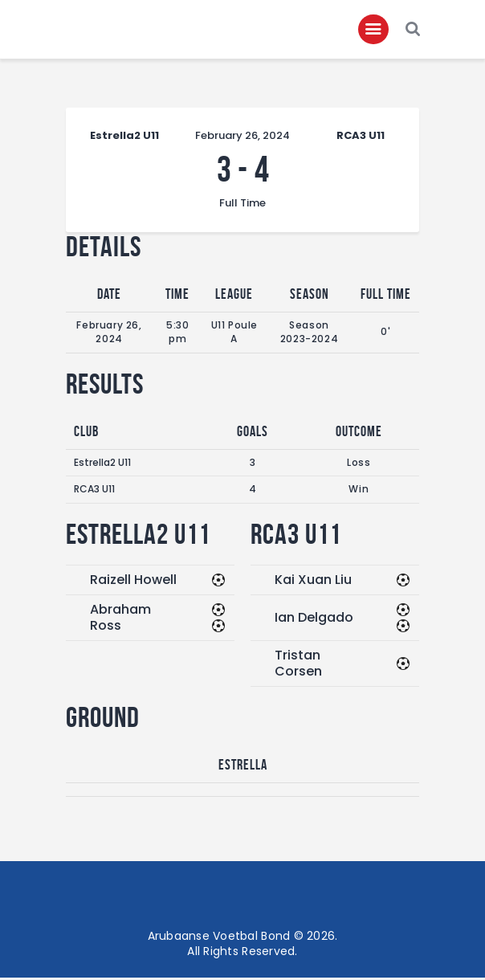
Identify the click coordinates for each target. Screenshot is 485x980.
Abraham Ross (120, 619)
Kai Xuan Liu (313, 581)
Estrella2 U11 (102, 464)
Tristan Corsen (298, 665)
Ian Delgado (314, 619)
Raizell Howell (133, 581)
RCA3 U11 (94, 491)
